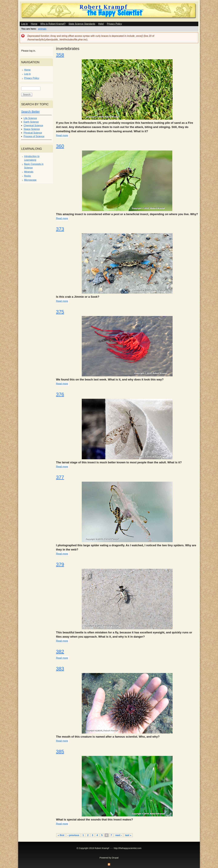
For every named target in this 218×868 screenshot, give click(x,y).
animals (42, 29)
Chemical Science (33, 125)
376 (60, 394)
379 (60, 564)
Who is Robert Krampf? (53, 24)
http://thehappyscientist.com (128, 848)
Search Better (30, 112)
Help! (101, 24)
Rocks (27, 176)
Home (34, 24)
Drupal (115, 858)
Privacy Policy (114, 24)
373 (60, 229)
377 (60, 477)
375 (60, 312)
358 (60, 55)
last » (128, 835)
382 (60, 652)
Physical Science (33, 133)
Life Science (30, 118)
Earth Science (31, 122)
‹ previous (73, 835)
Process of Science (34, 136)
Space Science (32, 129)
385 (60, 752)
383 (60, 669)
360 (60, 146)
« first (61, 835)
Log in (25, 24)
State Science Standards (82, 24)
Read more (62, 135)
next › (118, 835)
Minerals (29, 172)
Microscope (30, 180)
